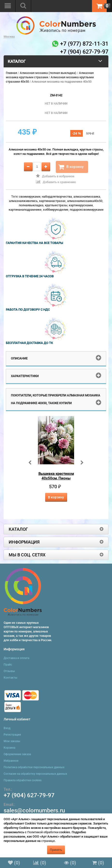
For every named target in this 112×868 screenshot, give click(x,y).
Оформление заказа (17, 754)
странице (48, 841)
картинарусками (81, 205)
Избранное (11, 761)
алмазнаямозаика (87, 197)
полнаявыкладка (31, 205)
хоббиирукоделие (56, 210)
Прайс (8, 665)
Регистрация (12, 735)
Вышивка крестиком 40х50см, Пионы (56, 476)
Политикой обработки (43, 832)
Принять (56, 850)
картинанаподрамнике (25, 210)
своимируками (30, 197)
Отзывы (9, 671)
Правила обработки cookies (23, 780)
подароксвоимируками (87, 210)
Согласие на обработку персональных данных (35, 774)
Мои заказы (12, 741)
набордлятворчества (57, 197)
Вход (7, 728)
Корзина (9, 748)
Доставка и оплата (16, 658)
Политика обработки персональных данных (34, 767)
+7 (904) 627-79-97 (29, 795)
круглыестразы (56, 205)
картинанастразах (52, 201)
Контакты (10, 678)
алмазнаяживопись (23, 201)
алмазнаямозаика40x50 (85, 201)
